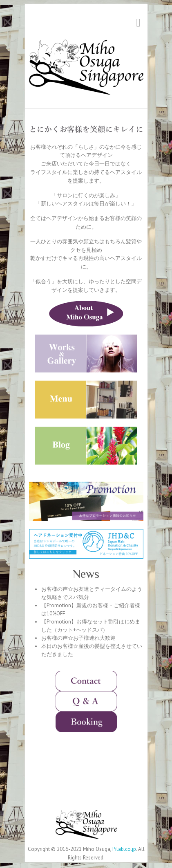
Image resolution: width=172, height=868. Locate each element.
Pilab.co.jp (124, 849)
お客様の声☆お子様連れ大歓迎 (78, 638)
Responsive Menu (138, 23)
